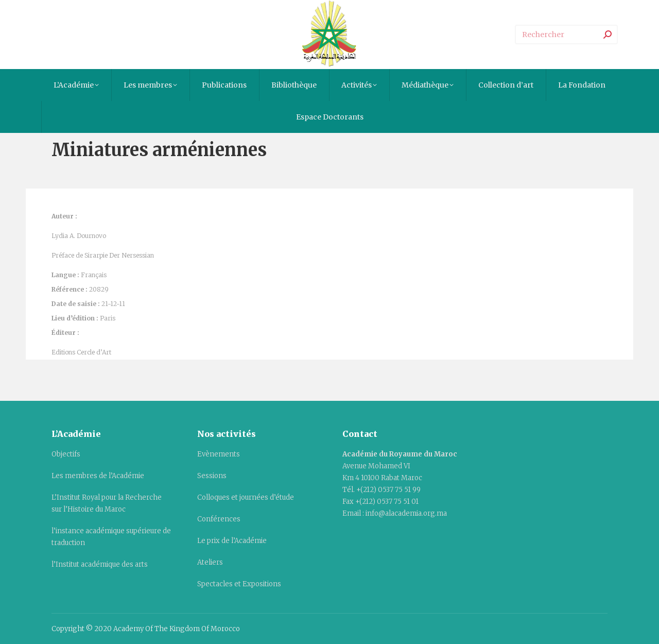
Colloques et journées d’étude (246, 497)
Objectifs (66, 454)
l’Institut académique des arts (100, 564)
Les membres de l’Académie (98, 476)
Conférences (219, 519)
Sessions (212, 476)
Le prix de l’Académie (232, 541)
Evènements (219, 454)
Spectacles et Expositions (239, 584)
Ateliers (210, 562)
